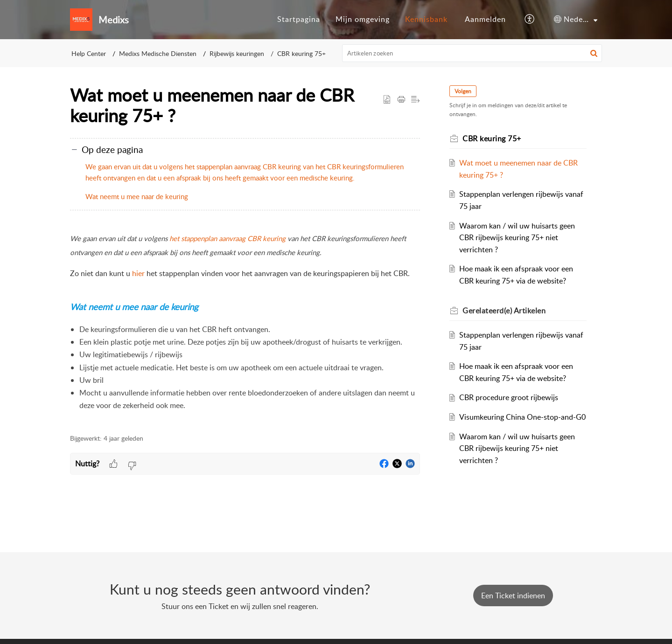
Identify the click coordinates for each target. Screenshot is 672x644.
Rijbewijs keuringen (237, 53)
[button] (530, 20)
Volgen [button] (463, 91)
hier (138, 273)
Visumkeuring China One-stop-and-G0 (523, 417)
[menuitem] (299, 20)
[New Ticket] (513, 596)
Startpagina (299, 19)
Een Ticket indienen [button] (513, 596)
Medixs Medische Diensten (158, 53)
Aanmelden (485, 19)
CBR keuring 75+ (301, 53)
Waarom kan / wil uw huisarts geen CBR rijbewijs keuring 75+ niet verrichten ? (518, 238)
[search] (472, 53)
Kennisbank (426, 19)
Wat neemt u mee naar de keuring (137, 196)
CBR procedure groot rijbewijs (509, 397)
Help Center (89, 53)
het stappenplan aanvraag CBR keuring (227, 238)
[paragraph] (245, 328)
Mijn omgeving (363, 19)
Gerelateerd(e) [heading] (504, 311)
